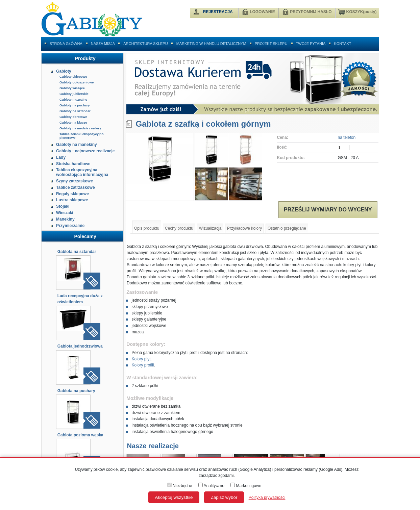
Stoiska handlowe (73, 164)
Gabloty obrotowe (73, 117)
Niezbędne (180, 486)
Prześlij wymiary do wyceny (328, 210)
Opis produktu (147, 228)
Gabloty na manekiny (77, 145)
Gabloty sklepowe (73, 76)
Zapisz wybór (224, 497)
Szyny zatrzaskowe (75, 181)
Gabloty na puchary (75, 105)
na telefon (347, 137)
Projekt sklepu (271, 44)
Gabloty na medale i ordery (80, 128)
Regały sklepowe (72, 194)
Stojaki (63, 206)
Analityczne (211, 486)
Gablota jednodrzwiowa (80, 346)
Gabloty (64, 71)
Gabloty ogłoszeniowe (77, 82)
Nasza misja (103, 44)
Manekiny (65, 219)
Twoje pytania (311, 44)
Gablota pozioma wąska (80, 435)
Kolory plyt (141, 359)
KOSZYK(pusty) (357, 11)
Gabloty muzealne (73, 99)
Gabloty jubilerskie (74, 94)
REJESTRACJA (218, 12)
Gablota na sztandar (77, 252)
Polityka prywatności (267, 498)
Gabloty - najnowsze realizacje (85, 151)
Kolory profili (143, 365)
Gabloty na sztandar (75, 111)
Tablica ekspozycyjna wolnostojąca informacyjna (82, 172)
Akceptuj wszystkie (174, 497)
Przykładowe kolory (244, 228)
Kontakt (342, 44)
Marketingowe (246, 486)
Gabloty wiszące (72, 88)
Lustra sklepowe (72, 200)
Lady (61, 157)
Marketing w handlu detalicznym (211, 44)
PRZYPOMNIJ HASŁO (311, 12)
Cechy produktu (179, 228)
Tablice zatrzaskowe (76, 187)
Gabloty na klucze (73, 122)
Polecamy (85, 236)
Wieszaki (65, 213)
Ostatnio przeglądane (287, 228)
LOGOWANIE (262, 12)
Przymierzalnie (70, 226)
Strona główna (66, 44)
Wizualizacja (210, 228)
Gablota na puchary (76, 391)
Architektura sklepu (145, 44)
